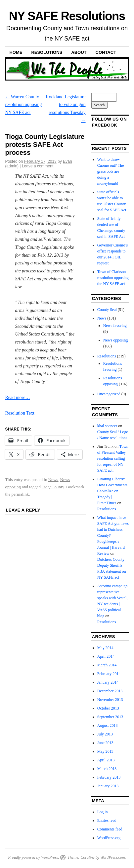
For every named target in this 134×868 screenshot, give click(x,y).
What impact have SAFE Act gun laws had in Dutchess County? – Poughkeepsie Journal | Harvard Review (113, 535)
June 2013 (105, 743)
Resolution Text (20, 413)
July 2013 (105, 734)
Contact (106, 52)
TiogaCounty (53, 487)
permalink (20, 494)
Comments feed (110, 829)
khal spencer (107, 426)
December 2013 (110, 691)
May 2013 (105, 751)
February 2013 (109, 777)
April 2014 (106, 656)
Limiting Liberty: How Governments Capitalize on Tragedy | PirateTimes (112, 491)
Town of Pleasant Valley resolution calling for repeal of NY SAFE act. (113, 458)
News (53, 480)
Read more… (17, 397)
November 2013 (110, 700)
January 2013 (108, 786)
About (79, 52)
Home (16, 52)
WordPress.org (109, 838)
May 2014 (105, 648)
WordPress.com (112, 857)
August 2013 (108, 725)
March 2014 (107, 665)
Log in (103, 812)
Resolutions (47, 52)
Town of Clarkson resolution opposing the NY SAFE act (113, 278)
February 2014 (109, 674)
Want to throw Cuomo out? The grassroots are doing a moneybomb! (111, 171)
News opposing (115, 340)
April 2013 (106, 760)
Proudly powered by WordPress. (33, 857)
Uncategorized (109, 394)
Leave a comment (38, 166)
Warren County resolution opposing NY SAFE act (23, 105)
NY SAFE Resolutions (67, 16)
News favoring (115, 326)
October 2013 (108, 708)
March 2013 (107, 769)
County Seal (107, 310)
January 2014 (108, 682)
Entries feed (107, 820)
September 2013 (110, 717)
